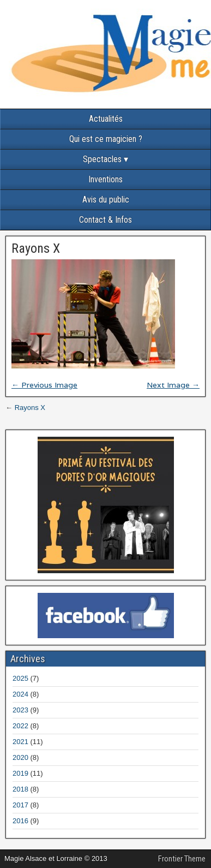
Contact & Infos (106, 220)
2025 (20, 678)
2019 (20, 773)
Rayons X (36, 248)
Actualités (106, 119)
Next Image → (173, 385)
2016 (20, 821)
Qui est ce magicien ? (106, 139)
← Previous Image (44, 385)
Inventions (106, 179)
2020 (20, 757)
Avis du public (106, 200)
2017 (20, 805)
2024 (20, 694)
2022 (20, 726)
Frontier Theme (182, 859)
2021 (20, 742)
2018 (20, 789)
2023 (20, 710)
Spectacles (102, 159)
